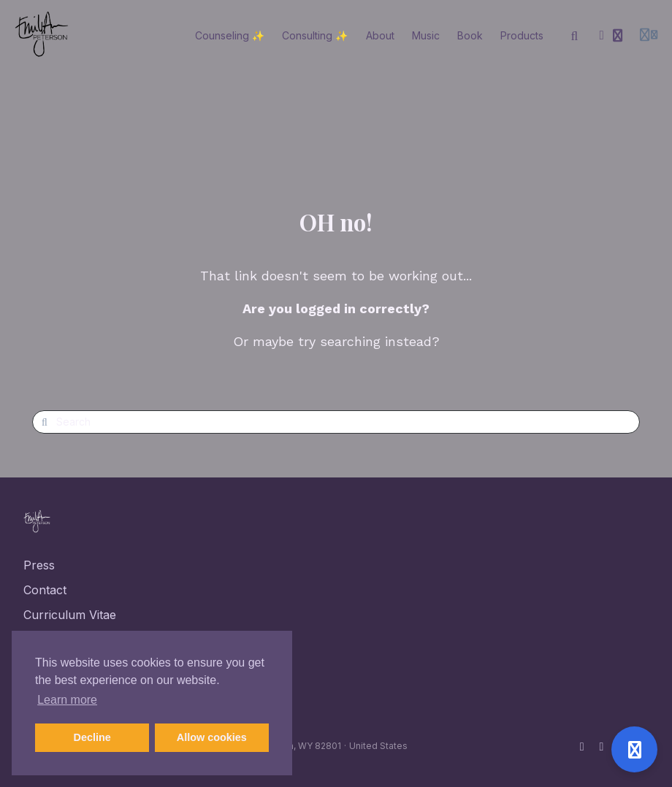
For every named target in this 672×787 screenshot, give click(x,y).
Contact (45, 590)
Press (39, 565)
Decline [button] (92, 737)
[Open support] (634, 749)
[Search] (575, 36)
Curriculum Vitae (70, 615)
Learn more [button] (67, 700)
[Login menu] (649, 36)
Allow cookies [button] (212, 737)
